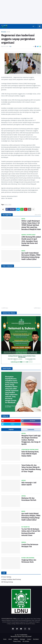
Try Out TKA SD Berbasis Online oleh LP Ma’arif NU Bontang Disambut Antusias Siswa (31, 532)
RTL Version (26, 641)
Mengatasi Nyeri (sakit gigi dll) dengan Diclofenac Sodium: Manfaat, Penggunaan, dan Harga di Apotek (31, 440)
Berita (8, 32)
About (10, 639)
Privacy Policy (17, 641)
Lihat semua (38, 215)
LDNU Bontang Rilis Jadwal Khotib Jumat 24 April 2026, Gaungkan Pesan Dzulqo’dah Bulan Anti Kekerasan (31, 241)
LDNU (10, 205)
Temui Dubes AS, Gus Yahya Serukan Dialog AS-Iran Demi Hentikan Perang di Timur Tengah (31, 468)
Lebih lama (37, 308)
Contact (29, 639)
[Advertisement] (21, 12)
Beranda (4, 32)
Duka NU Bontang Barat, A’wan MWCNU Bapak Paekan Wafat (30, 454)
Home (5, 639)
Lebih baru (5, 308)
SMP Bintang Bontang (7, 582)
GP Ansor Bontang (6, 577)
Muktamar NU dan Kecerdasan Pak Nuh (29, 499)
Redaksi (16, 639)
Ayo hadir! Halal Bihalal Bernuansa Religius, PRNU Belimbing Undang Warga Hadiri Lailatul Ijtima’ (31, 256)
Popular (11, 429)
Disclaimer (36, 639)
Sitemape (22, 639)
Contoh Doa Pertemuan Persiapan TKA (30, 546)
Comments (31, 429)
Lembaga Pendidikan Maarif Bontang (11, 579)
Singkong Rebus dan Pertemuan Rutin (29, 561)
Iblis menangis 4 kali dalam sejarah (29, 484)
